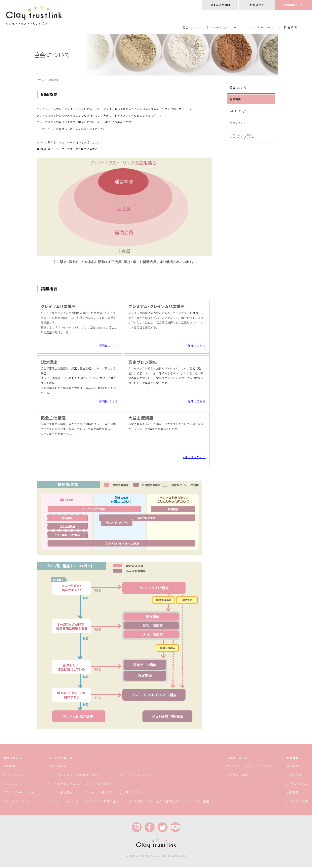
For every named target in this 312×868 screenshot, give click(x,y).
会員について (238, 123)
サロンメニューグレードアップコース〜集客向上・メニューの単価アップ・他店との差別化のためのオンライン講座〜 (130, 802)
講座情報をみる (195, 458)
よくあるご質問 (220, 5)
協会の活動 (294, 776)
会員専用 (293, 794)
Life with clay (298, 785)
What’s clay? (13, 776)
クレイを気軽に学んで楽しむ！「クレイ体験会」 (82, 785)
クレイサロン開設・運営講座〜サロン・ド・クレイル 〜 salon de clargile (102, 776)
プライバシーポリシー (19, 794)
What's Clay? (238, 111)
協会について (193, 28)
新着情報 (291, 28)
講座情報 (293, 767)
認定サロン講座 (237, 776)
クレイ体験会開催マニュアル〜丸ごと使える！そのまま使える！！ (95, 794)
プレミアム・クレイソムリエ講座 (250, 767)
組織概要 (235, 99)
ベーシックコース (227, 28)
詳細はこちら (109, 345)
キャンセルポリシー (17, 802)
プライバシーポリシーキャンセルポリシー (244, 136)
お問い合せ (257, 5)
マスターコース (263, 28)
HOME (40, 79)
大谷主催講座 (58, 767)
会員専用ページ (293, 5)
